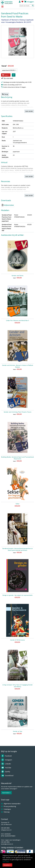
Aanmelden (6, 793)
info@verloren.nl (6, 830)
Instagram (7, 760)
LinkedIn (6, 764)
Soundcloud (7, 776)
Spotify (6, 772)
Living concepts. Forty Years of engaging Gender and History (18, 686)
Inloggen (30, 2)
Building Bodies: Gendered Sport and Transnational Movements (17, 458)
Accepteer (7, 865)
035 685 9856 (5, 828)
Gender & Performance (17, 640)
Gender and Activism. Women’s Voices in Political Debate (18, 366)
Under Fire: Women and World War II (17, 320)
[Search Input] (27, 6)
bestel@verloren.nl (7, 844)
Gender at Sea (18, 731)
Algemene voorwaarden (11, 804)
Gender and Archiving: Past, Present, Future (18, 412)
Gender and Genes (17, 276)
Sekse (17, 504)
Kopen (5, 75)
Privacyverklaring (9, 806)
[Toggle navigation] (2, 7)
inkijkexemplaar (9, 205)
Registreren (20, 2)
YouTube (6, 768)
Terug (5, 94)
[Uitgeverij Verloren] (7, 2)
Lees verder (29, 111)
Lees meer (6, 862)
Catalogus (6, 809)
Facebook (6, 756)
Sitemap (5, 812)
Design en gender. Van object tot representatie (17, 595)
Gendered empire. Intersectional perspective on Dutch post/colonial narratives (17, 549)
